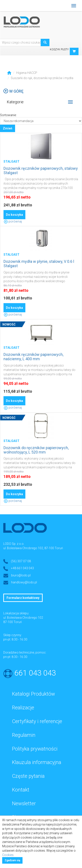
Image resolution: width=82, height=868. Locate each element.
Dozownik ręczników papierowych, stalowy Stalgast (41, 171)
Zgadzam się (12, 860)
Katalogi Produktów (33, 694)
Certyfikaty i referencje (37, 721)
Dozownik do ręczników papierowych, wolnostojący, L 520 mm (36, 450)
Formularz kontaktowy (23, 598)
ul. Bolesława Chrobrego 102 (23, 618)
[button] (74, 51)
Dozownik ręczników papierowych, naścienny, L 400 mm (33, 357)
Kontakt (21, 790)
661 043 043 (35, 673)
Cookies (8, 855)
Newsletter (24, 804)
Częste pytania (28, 776)
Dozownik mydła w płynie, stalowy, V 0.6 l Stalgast (39, 264)
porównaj (13, 221)
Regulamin (24, 735)
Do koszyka (14, 215)
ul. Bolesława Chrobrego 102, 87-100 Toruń (33, 548)
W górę (13, 91)
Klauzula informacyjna (37, 762)
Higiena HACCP (27, 73)
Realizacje (23, 708)
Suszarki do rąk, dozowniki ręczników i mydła (42, 78)
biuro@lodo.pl (21, 575)
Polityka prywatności (35, 749)
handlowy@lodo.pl (24, 582)
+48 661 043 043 (22, 568)
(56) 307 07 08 (21, 561)
